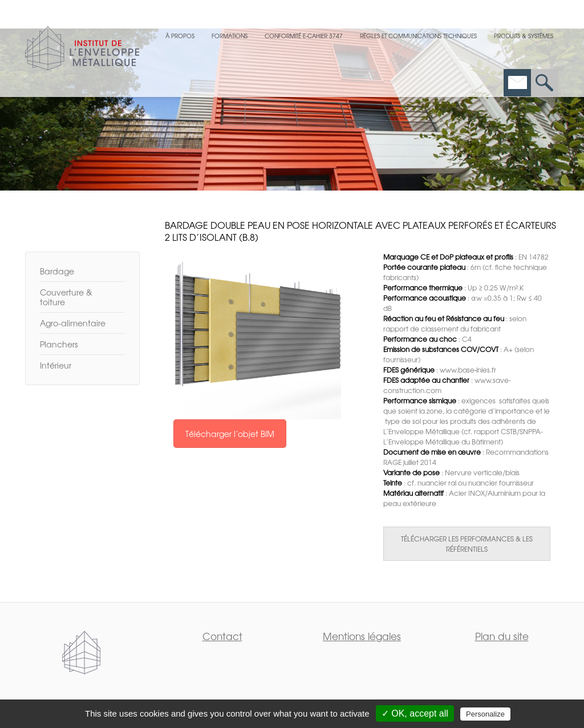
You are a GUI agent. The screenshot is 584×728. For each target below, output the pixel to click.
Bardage (57, 271)
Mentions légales (362, 636)
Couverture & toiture (66, 297)
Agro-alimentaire (73, 323)
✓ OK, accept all (415, 713)
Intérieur (56, 365)
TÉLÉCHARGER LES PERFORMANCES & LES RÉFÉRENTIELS (467, 544)
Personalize (485, 714)
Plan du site (502, 636)
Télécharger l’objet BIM (230, 434)
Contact (222, 636)
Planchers (59, 344)
